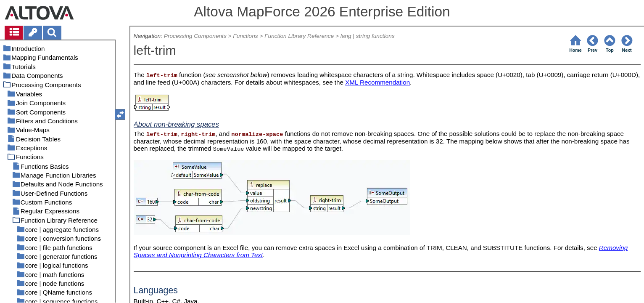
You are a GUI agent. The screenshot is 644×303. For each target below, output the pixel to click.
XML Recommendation (377, 82)
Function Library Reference (299, 36)
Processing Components (195, 36)
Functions (245, 36)
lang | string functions (368, 36)
